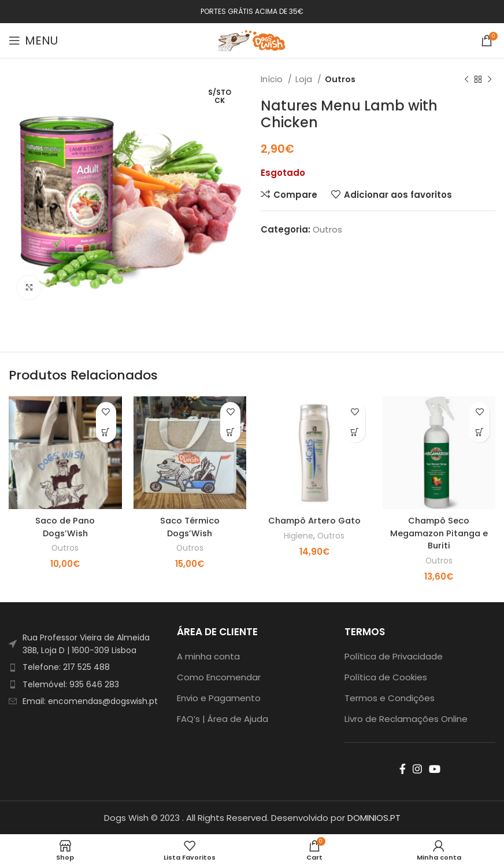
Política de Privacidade (394, 656)
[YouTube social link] (435, 768)
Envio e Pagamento (219, 697)
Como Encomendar (219, 677)
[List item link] (84, 666)
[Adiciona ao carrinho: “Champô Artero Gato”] (355, 432)
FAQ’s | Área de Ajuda (223, 718)
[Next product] (490, 79)
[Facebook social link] (403, 768)
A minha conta (208, 656)
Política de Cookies (386, 677)
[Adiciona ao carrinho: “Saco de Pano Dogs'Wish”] (106, 432)
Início (273, 79)
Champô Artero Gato (314, 520)
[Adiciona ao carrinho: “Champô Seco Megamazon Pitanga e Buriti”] (479, 432)
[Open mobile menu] (33, 40)
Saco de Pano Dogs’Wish (65, 526)
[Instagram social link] (417, 768)
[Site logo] (252, 40)
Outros (340, 79)
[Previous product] (466, 79)
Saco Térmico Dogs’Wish (190, 526)
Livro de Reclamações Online (406, 718)
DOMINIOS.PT (374, 817)
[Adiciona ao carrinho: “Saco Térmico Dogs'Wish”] (230, 432)
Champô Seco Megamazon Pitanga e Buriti (439, 533)
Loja (305, 79)
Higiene (298, 535)
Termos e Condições (390, 697)
